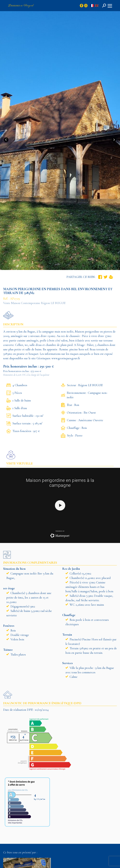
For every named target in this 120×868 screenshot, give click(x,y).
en (97, 6)
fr (92, 6)
